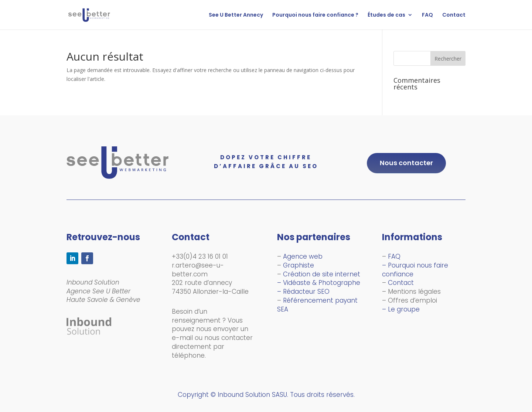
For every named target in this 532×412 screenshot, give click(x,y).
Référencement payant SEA (317, 305)
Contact (454, 15)
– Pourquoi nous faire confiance (415, 270)
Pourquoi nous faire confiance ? (315, 15)
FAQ (427, 15)
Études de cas (386, 15)
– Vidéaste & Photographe (319, 283)
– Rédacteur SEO (303, 292)
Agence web (303, 256)
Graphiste (299, 265)
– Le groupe (401, 309)
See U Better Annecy (236, 15)
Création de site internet (322, 274)
